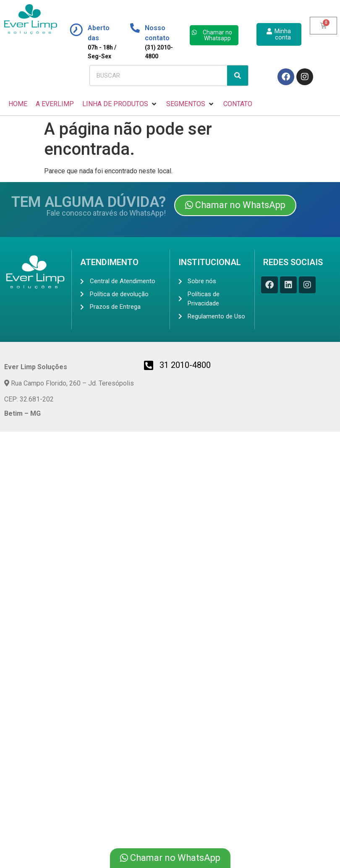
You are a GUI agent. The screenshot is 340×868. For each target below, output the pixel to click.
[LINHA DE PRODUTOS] (120, 104)
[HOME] (18, 104)
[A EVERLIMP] (55, 104)
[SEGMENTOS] (191, 104)
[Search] (238, 76)
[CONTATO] (238, 104)
